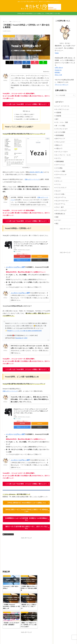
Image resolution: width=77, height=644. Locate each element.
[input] (65, 95)
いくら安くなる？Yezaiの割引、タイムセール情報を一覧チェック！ (26, 100)
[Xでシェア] (6, 62)
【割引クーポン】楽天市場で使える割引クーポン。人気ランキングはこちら (26, 524)
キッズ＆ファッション (8, 530)
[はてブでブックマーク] (22, 62)
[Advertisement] (26, 549)
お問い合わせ (59, 68)
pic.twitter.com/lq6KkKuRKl (34, 327)
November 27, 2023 (21, 334)
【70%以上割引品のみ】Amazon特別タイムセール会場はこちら (26, 499)
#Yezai (9, 327)
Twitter (57, 53)
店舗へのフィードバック (32, 176)
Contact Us (58, 70)
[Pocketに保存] (30, 62)
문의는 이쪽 (58, 75)
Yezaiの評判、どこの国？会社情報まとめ (27, 115)
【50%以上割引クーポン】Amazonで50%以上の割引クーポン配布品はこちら (26, 507)
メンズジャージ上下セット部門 (15, 263)
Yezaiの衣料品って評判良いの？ (25, 113)
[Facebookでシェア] (14, 62)
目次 (24, 107)
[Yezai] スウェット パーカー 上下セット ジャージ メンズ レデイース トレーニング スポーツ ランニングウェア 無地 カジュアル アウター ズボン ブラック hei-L (31, 240)
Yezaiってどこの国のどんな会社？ (25, 110)
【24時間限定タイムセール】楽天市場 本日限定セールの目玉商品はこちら (26, 515)
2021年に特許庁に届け (37, 168)
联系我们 (57, 72)
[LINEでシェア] (38, 62)
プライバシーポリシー (62, 85)
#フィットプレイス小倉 (18, 327)
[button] (46, 62)
